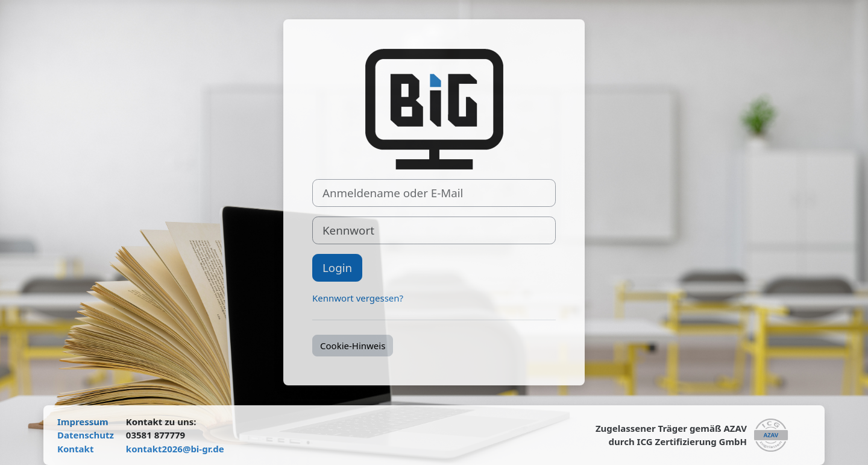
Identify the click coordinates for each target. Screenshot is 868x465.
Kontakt (75, 449)
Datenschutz (86, 435)
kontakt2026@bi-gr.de (175, 449)
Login (337, 267)
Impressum (83, 422)
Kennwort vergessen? (358, 298)
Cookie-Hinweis (353, 346)
